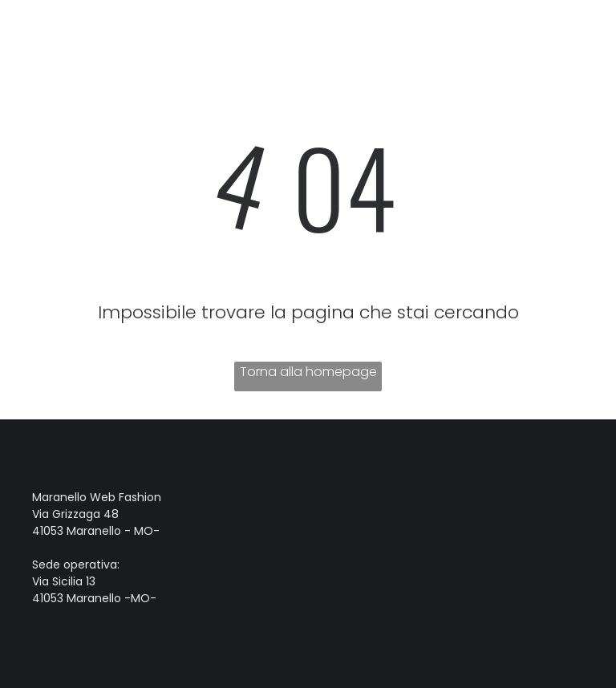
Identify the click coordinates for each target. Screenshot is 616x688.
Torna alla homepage (308, 372)
